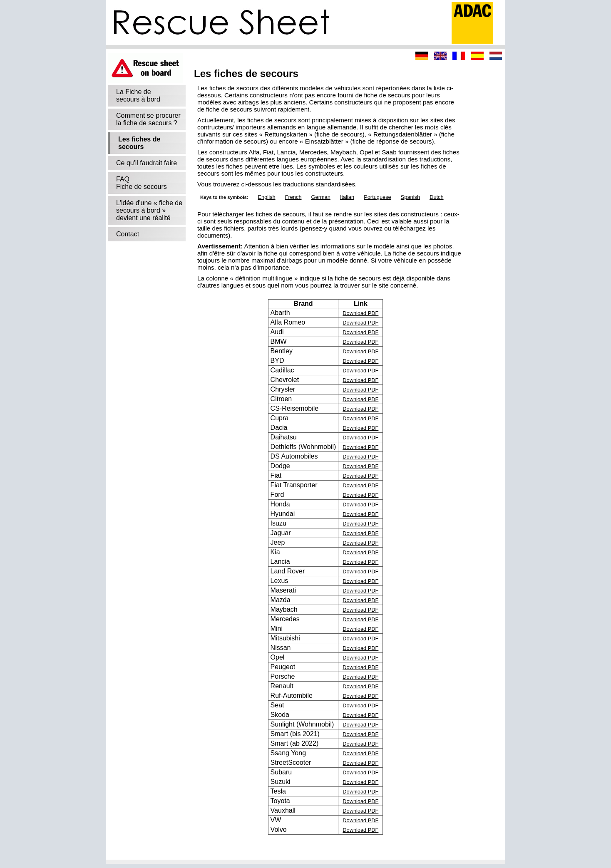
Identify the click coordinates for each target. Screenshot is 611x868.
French (293, 197)
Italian (347, 197)
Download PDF (360, 313)
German (321, 197)
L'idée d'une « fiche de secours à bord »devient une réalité (149, 210)
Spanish (410, 197)
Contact (128, 234)
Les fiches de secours (139, 143)
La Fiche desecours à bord (138, 95)
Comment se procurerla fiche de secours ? (148, 119)
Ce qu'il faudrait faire (147, 163)
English (267, 197)
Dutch (436, 197)
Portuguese (377, 197)
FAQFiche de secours (142, 183)
